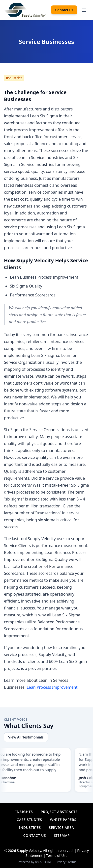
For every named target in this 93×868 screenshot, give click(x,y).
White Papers (63, 820)
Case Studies (29, 820)
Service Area (62, 828)
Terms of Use (57, 855)
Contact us (64, 10)
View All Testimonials (26, 737)
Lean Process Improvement (52, 687)
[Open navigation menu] (84, 10)
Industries (14, 78)
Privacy (61, 862)
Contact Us (35, 835)
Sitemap (62, 835)
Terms (72, 862)
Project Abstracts (59, 812)
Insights (24, 812)
